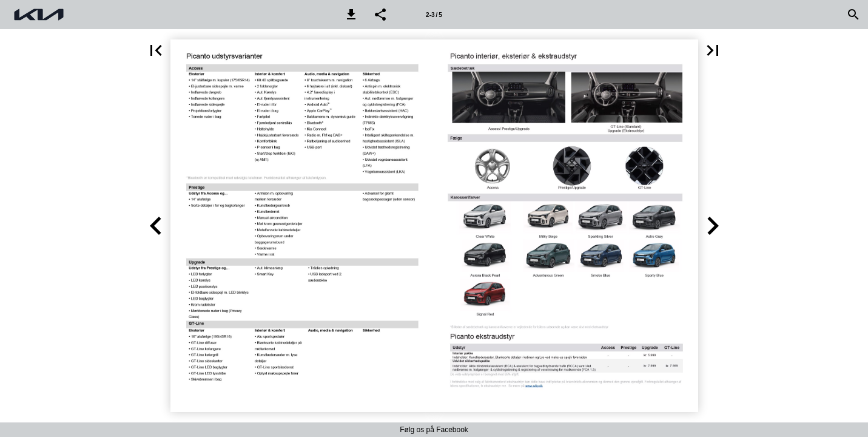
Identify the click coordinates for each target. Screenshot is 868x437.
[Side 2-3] (434, 15)
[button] (351, 15)
